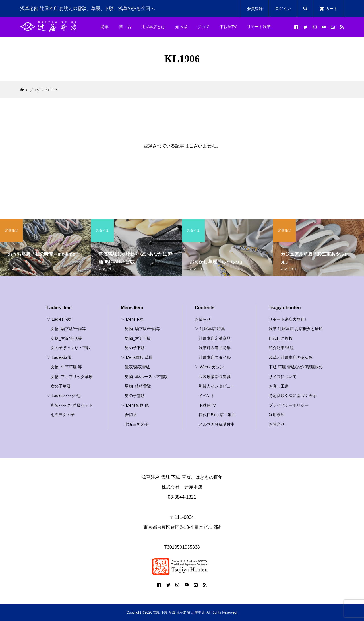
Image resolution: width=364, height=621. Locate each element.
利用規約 (277, 415)
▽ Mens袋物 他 (135, 405)
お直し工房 (279, 386)
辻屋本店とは (153, 27)
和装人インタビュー (217, 386)
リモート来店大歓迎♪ (288, 319)
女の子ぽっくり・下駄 (71, 348)
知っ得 (181, 27)
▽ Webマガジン (209, 367)
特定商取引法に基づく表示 (293, 396)
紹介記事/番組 (281, 348)
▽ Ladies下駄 (59, 319)
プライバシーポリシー (289, 405)
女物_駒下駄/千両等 (68, 329)
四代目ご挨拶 (281, 338)
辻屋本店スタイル (215, 357)
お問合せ (277, 424)
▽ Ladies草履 (59, 357)
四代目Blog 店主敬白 (217, 415)
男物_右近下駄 (138, 338)
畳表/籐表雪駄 (137, 367)
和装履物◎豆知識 (215, 377)
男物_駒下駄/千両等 (142, 329)
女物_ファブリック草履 (72, 377)
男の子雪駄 (135, 396)
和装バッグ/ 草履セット (72, 405)
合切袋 (131, 415)
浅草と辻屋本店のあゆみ (291, 357)
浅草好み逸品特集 (215, 348)
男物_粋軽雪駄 (138, 386)
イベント (207, 396)
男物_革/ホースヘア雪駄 (146, 377)
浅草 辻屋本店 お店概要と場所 (296, 329)
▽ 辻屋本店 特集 (210, 329)
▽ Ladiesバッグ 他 (64, 396)
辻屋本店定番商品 (215, 338)
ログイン (283, 9)
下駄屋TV (228, 27)
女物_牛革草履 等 (66, 367)
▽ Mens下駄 (132, 319)
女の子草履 (61, 386)
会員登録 (255, 9)
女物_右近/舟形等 (66, 338)
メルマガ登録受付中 (217, 424)
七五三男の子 (137, 424)
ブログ (203, 27)
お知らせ (203, 319)
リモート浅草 (259, 27)
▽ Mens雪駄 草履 (137, 357)
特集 (105, 27)
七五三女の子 (63, 415)
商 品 (125, 27)
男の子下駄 (135, 348)
